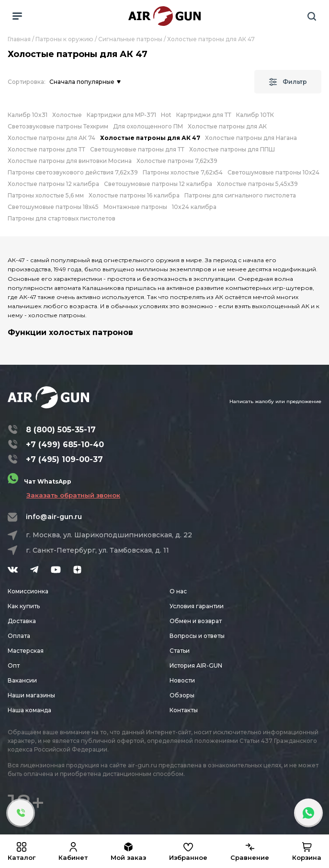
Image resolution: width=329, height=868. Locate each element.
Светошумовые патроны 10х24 (273, 172)
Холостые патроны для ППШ (232, 149)
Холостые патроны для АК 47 (150, 138)
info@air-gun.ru (54, 517)
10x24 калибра (194, 207)
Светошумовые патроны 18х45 (53, 207)
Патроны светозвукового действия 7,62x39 (73, 172)
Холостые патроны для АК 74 (51, 138)
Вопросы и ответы (197, 636)
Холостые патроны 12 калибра (53, 184)
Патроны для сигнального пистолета (240, 195)
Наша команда (29, 710)
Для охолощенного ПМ (148, 126)
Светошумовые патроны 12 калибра (158, 184)
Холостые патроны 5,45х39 (257, 184)
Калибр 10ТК (255, 115)
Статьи (180, 651)
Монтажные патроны (135, 207)
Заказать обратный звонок (73, 495)
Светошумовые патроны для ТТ (137, 149)
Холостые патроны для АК (227, 126)
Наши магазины (31, 695)
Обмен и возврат (196, 621)
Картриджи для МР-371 (121, 115)
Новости (182, 680)
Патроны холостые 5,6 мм (46, 195)
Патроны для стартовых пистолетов (62, 218)
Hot (166, 115)
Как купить (24, 606)
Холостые (67, 115)
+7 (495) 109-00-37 (64, 459)
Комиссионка (28, 591)
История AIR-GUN (196, 665)
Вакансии (22, 680)
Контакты (184, 710)
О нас (178, 591)
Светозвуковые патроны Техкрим (58, 126)
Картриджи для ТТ (204, 115)
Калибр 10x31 (28, 115)
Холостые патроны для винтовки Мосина (70, 161)
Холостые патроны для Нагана (251, 138)
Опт (14, 665)
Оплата (19, 636)
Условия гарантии (197, 606)
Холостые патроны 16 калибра (134, 195)
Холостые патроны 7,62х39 (177, 161)
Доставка (22, 621)
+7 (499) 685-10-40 (65, 445)
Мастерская (26, 651)
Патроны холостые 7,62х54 (183, 172)
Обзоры (182, 695)
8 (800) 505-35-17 (61, 430)
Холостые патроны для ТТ (46, 149)
